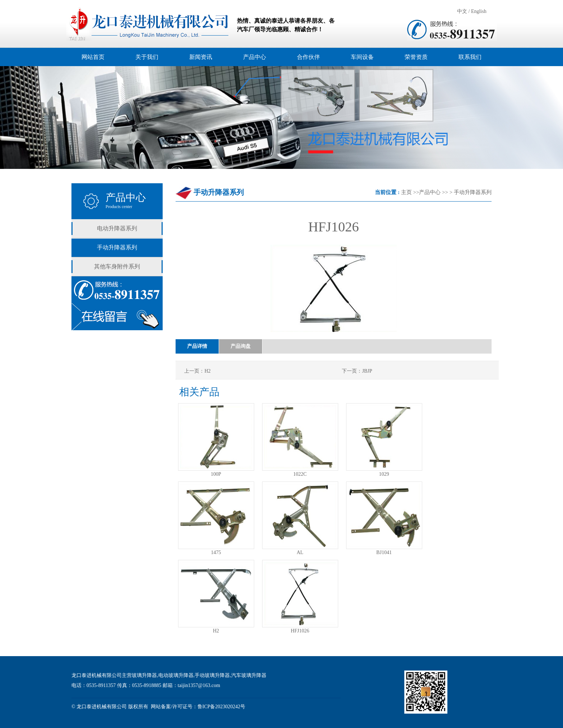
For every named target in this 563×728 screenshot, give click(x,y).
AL (300, 552)
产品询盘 (241, 346)
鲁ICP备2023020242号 (222, 707)
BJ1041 (384, 552)
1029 (384, 474)
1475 (216, 552)
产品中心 (430, 192)
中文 (462, 11)
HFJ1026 (300, 631)
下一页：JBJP (357, 371)
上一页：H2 (197, 371)
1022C (300, 474)
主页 (406, 192)
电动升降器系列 (117, 228)
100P (216, 474)
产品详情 (197, 346)
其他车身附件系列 (117, 266)
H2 (216, 631)
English (479, 11)
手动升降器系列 (117, 247)
